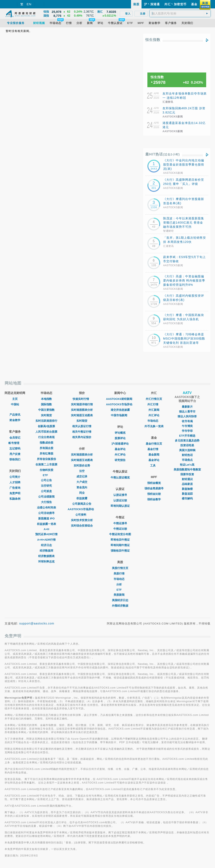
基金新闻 (154, 455)
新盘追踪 (187, 494)
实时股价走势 (82, 466)
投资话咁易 (187, 445)
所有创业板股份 (47, 459)
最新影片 (187, 407)
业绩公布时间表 (47, 508)
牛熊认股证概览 (120, 477)
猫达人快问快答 (187, 416)
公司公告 (46, 480)
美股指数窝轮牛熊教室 (187, 470)
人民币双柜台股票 (46, 432)
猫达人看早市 (187, 412)
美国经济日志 (120, 600)
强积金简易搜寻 (154, 488)
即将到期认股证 (120, 506)
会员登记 (15, 438)
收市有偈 (187, 421)
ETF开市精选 (187, 436)
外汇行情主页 (154, 399)
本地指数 (46, 399)
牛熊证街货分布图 (120, 534)
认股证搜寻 (120, 495)
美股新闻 (120, 595)
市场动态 (120, 579)
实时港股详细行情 (82, 404)
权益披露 (82, 498)
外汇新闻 (154, 410)
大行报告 (46, 502)
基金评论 (120, 449)
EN (29, 4)
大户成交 (82, 482)
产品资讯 (15, 415)
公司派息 (46, 491)
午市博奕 (187, 426)
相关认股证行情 (82, 426)
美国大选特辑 (187, 450)
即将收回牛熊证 (120, 540)
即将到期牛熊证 (120, 545)
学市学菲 (187, 431)
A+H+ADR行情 (46, 540)
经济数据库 (47, 551)
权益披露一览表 (47, 524)
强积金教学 (154, 499)
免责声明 (15, 493)
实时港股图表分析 (82, 410)
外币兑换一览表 (154, 426)
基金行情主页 (154, 444)
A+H (46, 529)
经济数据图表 (46, 556)
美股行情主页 (120, 568)
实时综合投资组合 (82, 526)
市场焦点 (187, 460)
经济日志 (46, 545)
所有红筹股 (47, 454)
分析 (120, 584)
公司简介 (15, 477)
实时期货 (46, 415)
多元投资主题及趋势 (187, 441)
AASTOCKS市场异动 (82, 509)
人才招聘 (15, 482)
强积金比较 (154, 494)
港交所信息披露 (120, 410)
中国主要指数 (46, 410)
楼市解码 (187, 499)
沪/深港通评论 (120, 444)
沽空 (82, 471)
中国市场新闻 (120, 415)
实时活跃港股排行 (46, 421)
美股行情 (120, 574)
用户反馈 (15, 454)
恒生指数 (153, 40)
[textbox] (180, 13)
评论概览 (120, 433)
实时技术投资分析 (82, 520)
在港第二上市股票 (46, 464)
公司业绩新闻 (46, 497)
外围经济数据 (120, 606)
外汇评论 (120, 455)
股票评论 (120, 438)
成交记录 (82, 476)
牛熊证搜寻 (120, 523)
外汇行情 (154, 404)
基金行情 (154, 449)
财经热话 (187, 455)
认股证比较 (120, 500)
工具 (154, 466)
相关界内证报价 (82, 437)
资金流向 (82, 487)
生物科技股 (47, 470)
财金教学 (15, 420)
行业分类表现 (46, 437)
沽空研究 (46, 486)
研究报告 (120, 460)
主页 (15, 399)
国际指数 (46, 404)
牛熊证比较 (120, 529)
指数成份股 (47, 443)
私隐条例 (15, 499)
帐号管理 (15, 443)
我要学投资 (187, 474)
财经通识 (187, 479)
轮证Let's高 (187, 465)
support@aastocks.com (37, 623)
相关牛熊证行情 (82, 432)
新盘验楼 (187, 489)
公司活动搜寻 (46, 513)
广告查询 (15, 488)
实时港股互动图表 (82, 415)
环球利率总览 (46, 562)
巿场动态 (154, 421)
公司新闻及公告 (82, 504)
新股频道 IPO (46, 518)
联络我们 (15, 459)
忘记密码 (15, 448)
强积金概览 (154, 483)
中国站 (15, 404)
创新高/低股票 (46, 426)
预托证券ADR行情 (46, 534)
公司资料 (82, 515)
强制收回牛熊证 (120, 551)
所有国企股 (47, 448)
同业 (82, 493)
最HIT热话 (163, 154)
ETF (47, 475)
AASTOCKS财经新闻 (120, 399)
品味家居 (187, 484)
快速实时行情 (82, 399)
